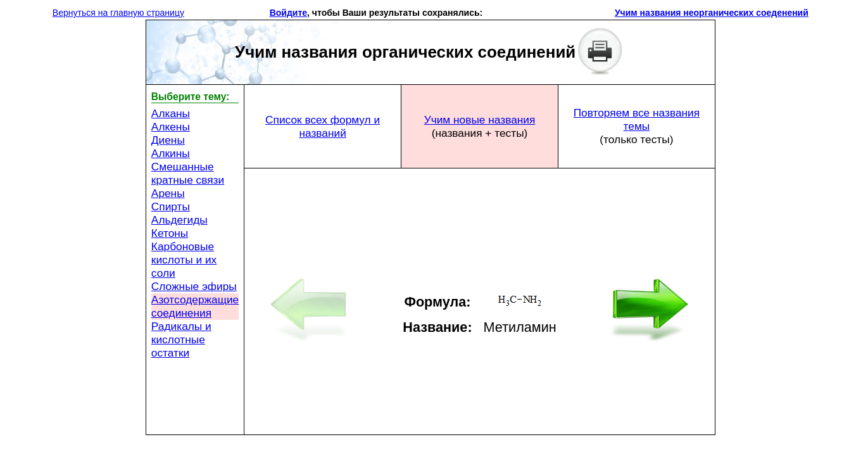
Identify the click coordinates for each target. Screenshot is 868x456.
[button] (487, 13)
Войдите (288, 13)
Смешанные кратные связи (188, 173)
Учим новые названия (480, 120)
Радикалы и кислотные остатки (181, 339)
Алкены (171, 127)
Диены (168, 140)
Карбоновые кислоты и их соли (184, 260)
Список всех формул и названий (323, 126)
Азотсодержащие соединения (195, 306)
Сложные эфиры (194, 286)
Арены (168, 193)
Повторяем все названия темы (637, 119)
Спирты (171, 206)
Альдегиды (179, 220)
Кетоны (170, 233)
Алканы (171, 113)
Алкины (171, 153)
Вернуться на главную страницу (118, 13)
